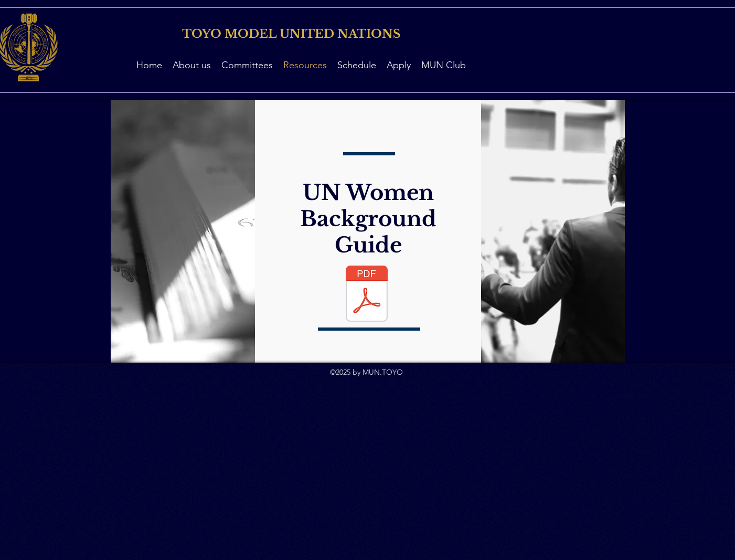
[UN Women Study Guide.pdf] (367, 295)
